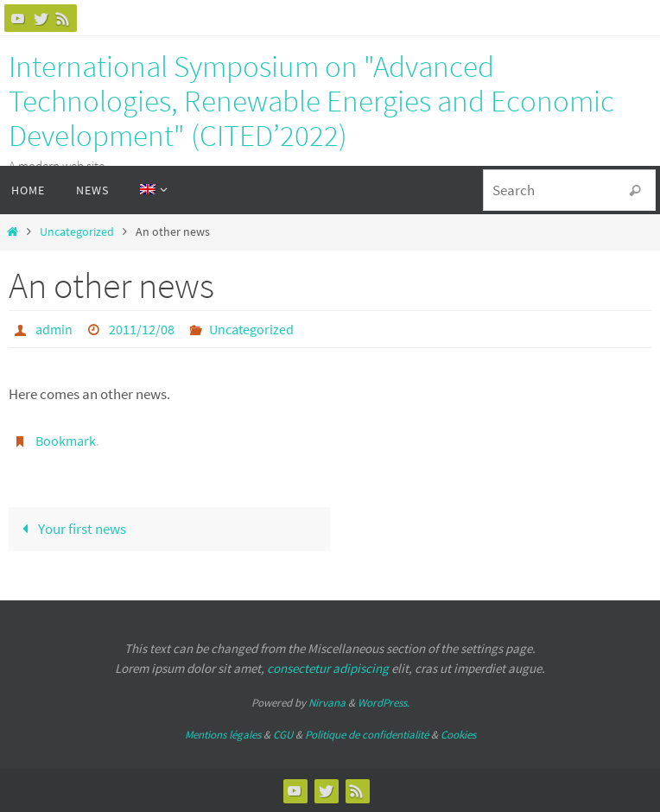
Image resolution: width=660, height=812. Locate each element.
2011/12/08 (142, 329)
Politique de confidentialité (367, 735)
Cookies (458, 735)
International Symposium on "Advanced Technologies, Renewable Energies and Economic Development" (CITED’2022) (311, 101)
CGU (283, 735)
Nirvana (327, 703)
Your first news (70, 529)
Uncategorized (77, 232)
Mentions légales (223, 735)
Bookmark (66, 441)
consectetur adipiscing (328, 668)
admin (54, 329)
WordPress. (384, 703)
